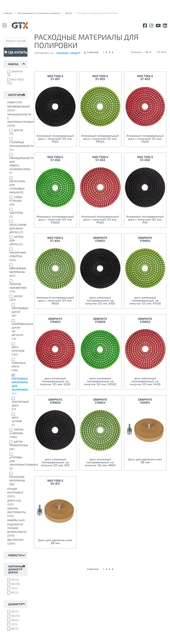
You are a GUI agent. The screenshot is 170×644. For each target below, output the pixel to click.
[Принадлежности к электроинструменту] (16, 120)
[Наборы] (16, 520)
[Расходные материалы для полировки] (16, 384)
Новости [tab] (15, 555)
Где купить (16, 52)
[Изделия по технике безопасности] (16, 530)
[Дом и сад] (16, 502)
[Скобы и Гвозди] (16, 201)
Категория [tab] (16, 95)
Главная (8, 13)
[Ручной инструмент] (16, 493)
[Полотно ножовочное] (16, 286)
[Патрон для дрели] (16, 241)
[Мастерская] (16, 542)
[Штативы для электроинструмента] (16, 461)
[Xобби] (16, 102)
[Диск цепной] (16, 419)
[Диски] (16, 298)
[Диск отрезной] (16, 349)
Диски (69, 13)
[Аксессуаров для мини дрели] (16, 227)
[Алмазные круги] (16, 365)
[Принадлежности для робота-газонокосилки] (16, 164)
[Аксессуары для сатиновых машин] (16, 185)
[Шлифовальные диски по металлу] (16, 330)
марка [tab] (13, 64)
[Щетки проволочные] (16, 445)
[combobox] (16, 41)
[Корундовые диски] (16, 310)
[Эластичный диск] (16, 404)
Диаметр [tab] (15, 604)
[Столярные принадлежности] (16, 144)
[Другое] (16, 132)
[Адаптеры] (16, 213)
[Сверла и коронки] (16, 433)
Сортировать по (44, 53)
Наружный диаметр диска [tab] (17, 569)
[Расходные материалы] (16, 479)
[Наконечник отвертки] (16, 254)
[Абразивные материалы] (16, 270)
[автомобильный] (16, 108)
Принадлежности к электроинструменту (39, 13)
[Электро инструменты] (16, 512)
